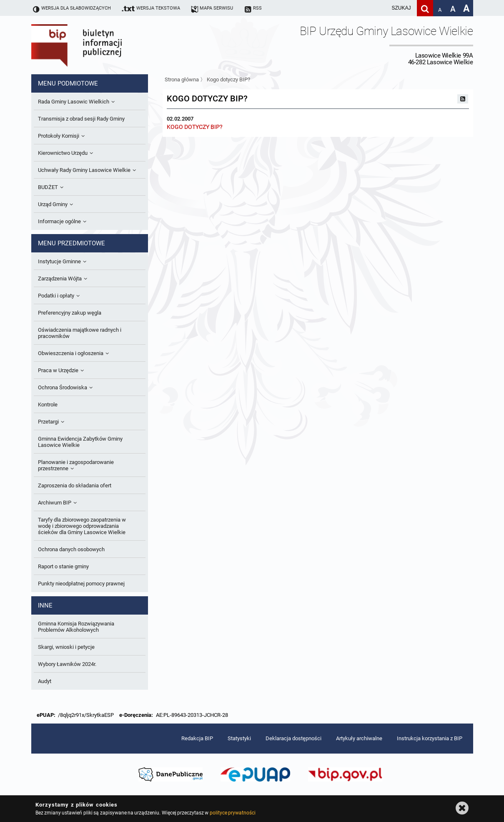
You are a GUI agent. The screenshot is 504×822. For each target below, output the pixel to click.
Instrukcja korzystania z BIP (430, 738)
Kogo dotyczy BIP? (228, 79)
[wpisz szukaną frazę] (381, 8)
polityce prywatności (233, 813)
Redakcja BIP (197, 738)
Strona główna (182, 79)
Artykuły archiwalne (359, 738)
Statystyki (239, 738)
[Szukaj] (425, 8)
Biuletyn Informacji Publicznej (100, 45)
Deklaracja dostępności (293, 738)
